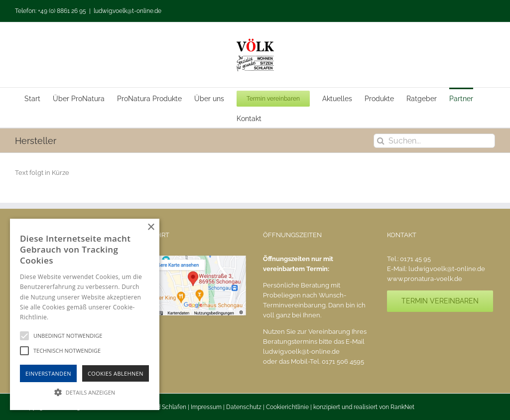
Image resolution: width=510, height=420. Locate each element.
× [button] (151, 227)
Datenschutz (244, 407)
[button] (85, 392)
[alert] (85, 314)
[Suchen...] (434, 141)
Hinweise (63, 317)
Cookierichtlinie (287, 407)
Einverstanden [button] (48, 373)
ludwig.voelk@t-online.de (127, 11)
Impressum (206, 407)
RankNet (402, 407)
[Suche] (381, 141)
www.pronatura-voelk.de (425, 279)
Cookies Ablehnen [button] (116, 373)
